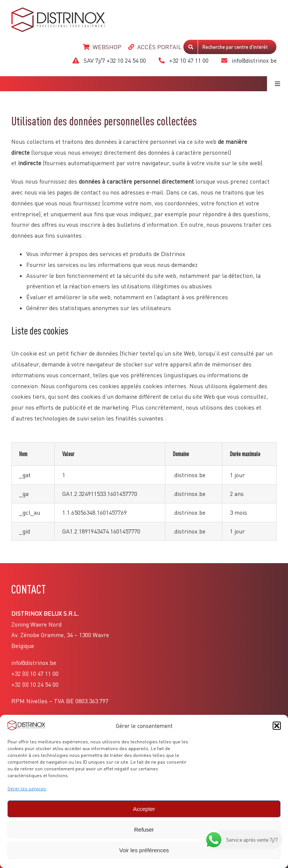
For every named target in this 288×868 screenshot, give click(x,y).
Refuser (144, 830)
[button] (277, 726)
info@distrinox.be (34, 663)
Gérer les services (27, 789)
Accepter (144, 809)
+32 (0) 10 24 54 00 (35, 684)
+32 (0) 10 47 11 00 (35, 674)
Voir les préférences (144, 850)
